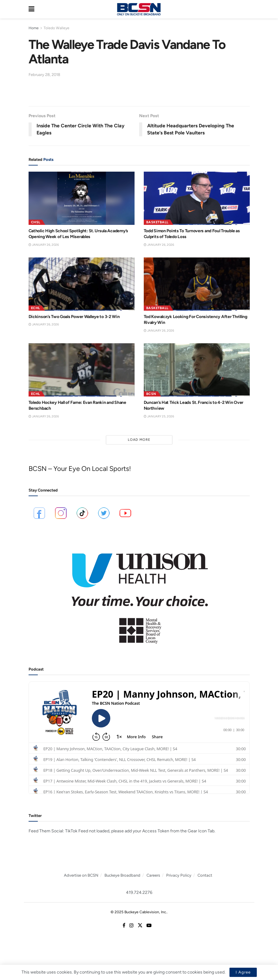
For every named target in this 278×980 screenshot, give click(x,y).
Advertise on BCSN (81, 875)
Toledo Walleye (57, 28)
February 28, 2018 (44, 75)
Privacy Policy (179, 875)
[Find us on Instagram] (131, 926)
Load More (139, 440)
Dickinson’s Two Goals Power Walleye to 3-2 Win (74, 317)
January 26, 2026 (44, 245)
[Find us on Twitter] (140, 926)
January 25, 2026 (159, 416)
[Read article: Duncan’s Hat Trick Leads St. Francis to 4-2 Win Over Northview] (197, 370)
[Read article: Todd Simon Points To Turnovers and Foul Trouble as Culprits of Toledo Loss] (197, 198)
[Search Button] (247, 9)
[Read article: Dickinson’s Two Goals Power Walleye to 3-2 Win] (82, 284)
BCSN (151, 394)
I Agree (243, 972)
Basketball (157, 222)
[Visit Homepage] (139, 9)
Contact (205, 875)
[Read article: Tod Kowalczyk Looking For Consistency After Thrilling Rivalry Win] (197, 284)
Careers (153, 875)
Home (34, 28)
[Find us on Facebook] (124, 926)
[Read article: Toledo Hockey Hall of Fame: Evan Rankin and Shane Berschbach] (82, 370)
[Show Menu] (31, 9)
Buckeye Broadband (122, 875)
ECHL (36, 308)
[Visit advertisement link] (139, 594)
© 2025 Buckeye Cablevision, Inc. (139, 912)
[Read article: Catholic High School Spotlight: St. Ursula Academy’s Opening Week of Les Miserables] (82, 198)
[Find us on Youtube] (149, 926)
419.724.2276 (139, 892)
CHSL (36, 222)
